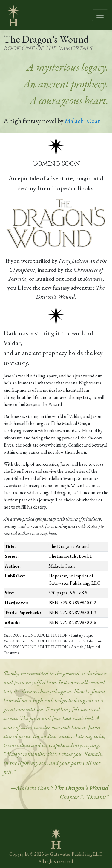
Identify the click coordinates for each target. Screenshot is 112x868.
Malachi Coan (83, 121)
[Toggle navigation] (100, 15)
